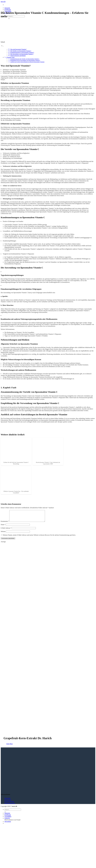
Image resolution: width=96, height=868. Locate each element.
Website (3, 534)
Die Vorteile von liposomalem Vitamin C (21, 51)
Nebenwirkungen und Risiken (18, 56)
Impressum (7, 800)
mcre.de (3, 2)
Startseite (7, 8)
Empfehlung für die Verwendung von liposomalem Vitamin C (25, 60)
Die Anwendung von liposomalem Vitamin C (22, 54)
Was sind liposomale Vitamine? (18, 49)
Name (3, 527)
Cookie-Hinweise (9, 804)
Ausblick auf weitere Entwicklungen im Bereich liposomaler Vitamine (27, 62)
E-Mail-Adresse (6, 530)
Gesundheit (8, 819)
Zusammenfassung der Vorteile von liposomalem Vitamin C (25, 59)
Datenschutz (8, 802)
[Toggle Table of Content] (2, 46)
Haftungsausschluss (10, 805)
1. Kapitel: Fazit (10, 57)
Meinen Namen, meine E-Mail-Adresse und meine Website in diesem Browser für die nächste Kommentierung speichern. (39, 537)
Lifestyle (7, 820)
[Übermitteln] (9, 19)
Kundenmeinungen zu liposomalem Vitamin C (22, 52)
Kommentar (5, 524)
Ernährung (8, 10)
